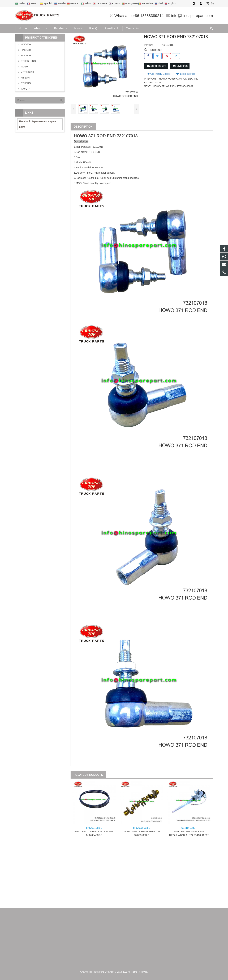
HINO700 (26, 44)
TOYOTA (25, 89)
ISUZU (24, 67)
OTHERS (26, 83)
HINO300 (26, 56)
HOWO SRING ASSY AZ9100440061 (173, 86)
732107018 (127, 136)
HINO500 (26, 50)
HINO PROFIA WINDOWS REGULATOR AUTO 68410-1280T (189, 831)
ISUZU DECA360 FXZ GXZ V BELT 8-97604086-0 (94, 831)
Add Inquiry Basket (159, 74)
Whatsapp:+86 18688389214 (139, 16)
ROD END (156, 50)
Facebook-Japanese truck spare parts (38, 124)
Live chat (180, 66)
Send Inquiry (156, 66)
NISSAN (25, 78)
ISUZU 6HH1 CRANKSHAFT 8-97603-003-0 (142, 831)
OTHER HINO (28, 61)
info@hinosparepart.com (192, 16)
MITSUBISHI (28, 72)
